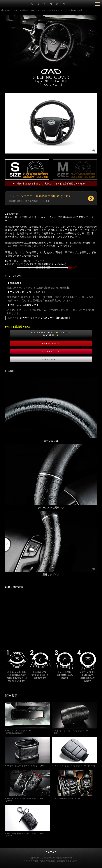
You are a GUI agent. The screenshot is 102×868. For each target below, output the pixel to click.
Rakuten (51, 343)
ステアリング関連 (19, 10)
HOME (7, 10)
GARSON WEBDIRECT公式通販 (51, 334)
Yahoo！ (51, 351)
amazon (51, 359)
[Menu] (97, 4)
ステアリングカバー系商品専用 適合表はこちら (40, 198)
